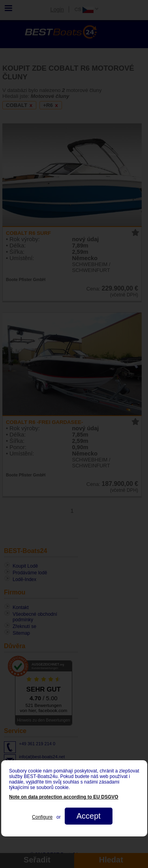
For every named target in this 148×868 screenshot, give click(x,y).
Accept (88, 816)
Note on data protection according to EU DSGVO (64, 797)
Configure (42, 817)
